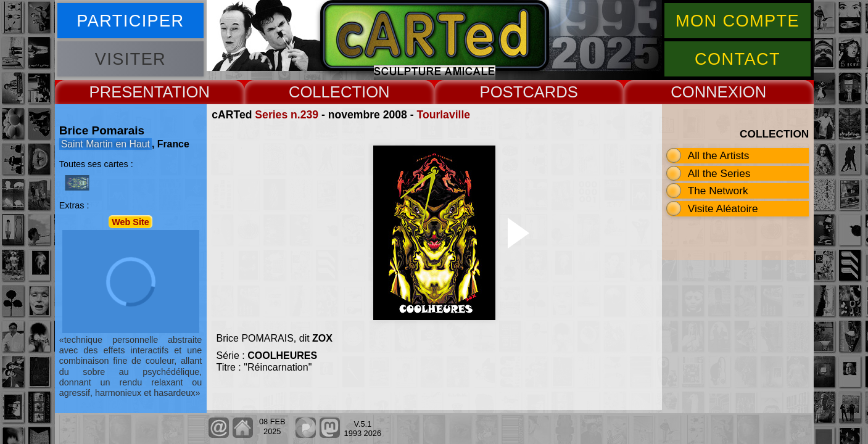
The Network (718, 191)
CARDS (550, 92)
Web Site (130, 221)
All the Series (719, 173)
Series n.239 (287, 115)
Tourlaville (443, 115)
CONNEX (705, 92)
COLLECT (325, 92)
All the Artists (719, 155)
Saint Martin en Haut (105, 144)
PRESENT (126, 92)
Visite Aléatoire (723, 208)
